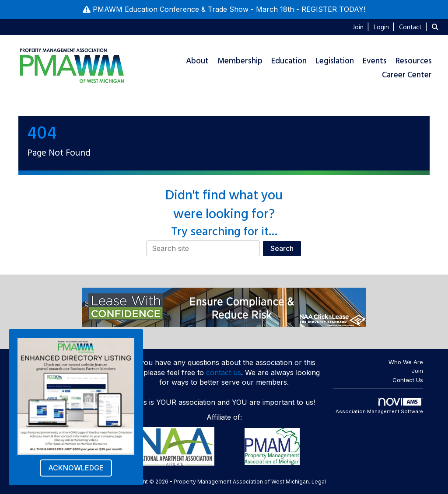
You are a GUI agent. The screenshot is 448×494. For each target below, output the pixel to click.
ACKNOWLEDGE (76, 468)
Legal (319, 482)
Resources (414, 61)
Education (289, 61)
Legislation (335, 61)
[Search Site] (437, 27)
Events (375, 61)
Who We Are (406, 362)
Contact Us (408, 380)
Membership (240, 61)
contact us (224, 372)
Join (417, 371)
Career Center (407, 75)
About (197, 61)
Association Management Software (379, 406)
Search (282, 248)
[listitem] (362, 27)
